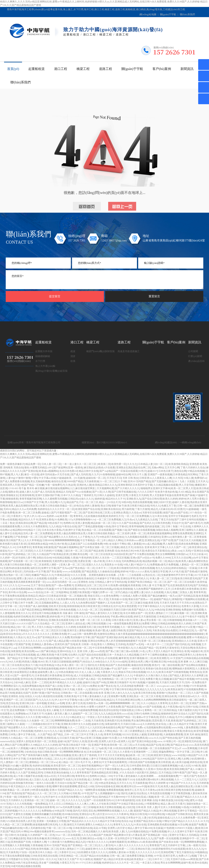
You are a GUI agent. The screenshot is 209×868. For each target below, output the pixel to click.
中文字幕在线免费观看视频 (15, 856)
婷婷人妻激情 (92, 506)
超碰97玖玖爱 (109, 738)
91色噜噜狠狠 (108, 474)
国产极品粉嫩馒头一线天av (162, 596)
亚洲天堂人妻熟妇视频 (79, 630)
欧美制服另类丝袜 (23, 783)
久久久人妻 (126, 811)
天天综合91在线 (63, 783)
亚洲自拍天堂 (142, 849)
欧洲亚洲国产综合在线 (88, 509)
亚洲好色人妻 (84, 485)
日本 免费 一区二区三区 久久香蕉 (92, 620)
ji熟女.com (176, 551)
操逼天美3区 (20, 544)
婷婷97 (63, 669)
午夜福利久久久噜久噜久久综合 (151, 676)
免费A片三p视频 (187, 856)
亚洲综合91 (85, 814)
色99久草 (43, 662)
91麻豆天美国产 (38, 748)
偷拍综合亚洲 (59, 481)
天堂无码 (5, 866)
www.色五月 (72, 838)
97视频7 (95, 592)
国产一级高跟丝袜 (18, 780)
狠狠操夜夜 (12, 499)
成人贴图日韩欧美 (116, 630)
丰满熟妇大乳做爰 (44, 589)
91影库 (4, 554)
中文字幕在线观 (69, 617)
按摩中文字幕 (49, 568)
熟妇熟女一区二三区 (179, 693)
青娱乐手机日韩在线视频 (22, 655)
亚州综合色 (27, 679)
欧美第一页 (66, 516)
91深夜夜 (195, 807)
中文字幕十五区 (136, 679)
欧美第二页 (104, 464)
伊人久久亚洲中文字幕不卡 (182, 832)
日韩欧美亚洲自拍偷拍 (56, 773)
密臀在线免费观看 (182, 533)
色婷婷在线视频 (41, 766)
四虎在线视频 (147, 568)
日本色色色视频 (67, 610)
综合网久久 (74, 655)
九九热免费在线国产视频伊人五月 (94, 603)
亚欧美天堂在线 (57, 606)
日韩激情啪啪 (174, 620)
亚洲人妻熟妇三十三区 (161, 613)
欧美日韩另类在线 (146, 693)
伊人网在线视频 (165, 780)
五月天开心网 (172, 468)
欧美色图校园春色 (23, 589)
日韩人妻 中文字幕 (152, 585)
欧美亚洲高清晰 (176, 769)
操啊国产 (77, 662)
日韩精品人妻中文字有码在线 (111, 582)
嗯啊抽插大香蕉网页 (183, 669)
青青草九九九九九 (123, 825)
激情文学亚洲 (160, 572)
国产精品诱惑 (89, 572)
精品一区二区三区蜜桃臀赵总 (129, 731)
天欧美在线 (158, 630)
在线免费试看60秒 (145, 780)
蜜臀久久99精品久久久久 (99, 825)
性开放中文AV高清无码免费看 (62, 797)
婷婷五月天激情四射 (145, 617)
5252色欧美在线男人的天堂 (21, 821)
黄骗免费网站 (166, 752)
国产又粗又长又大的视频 (187, 540)
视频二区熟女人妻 (182, 592)
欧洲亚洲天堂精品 (161, 755)
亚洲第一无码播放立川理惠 (51, 821)
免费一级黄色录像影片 (12, 464)
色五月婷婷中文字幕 (174, 845)
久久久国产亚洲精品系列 (29, 773)
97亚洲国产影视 (22, 644)
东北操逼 (158, 828)
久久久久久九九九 (76, 800)
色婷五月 (196, 516)
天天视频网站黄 (105, 488)
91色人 (144, 651)
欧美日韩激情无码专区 (126, 568)
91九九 (62, 502)
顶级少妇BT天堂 (162, 502)
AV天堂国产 (176, 658)
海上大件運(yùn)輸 (45, 366)
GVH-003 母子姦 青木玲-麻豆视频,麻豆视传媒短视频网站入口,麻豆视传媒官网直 (52, 488)
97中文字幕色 (69, 700)
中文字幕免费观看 (51, 689)
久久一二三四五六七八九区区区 (85, 728)
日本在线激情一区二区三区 (102, 752)
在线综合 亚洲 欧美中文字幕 (150, 547)
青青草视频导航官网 (30, 499)
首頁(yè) (13, 69)
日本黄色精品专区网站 (185, 474)
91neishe (25, 585)
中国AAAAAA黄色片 (140, 572)
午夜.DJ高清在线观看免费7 (122, 748)
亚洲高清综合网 (24, 523)
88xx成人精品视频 (152, 544)
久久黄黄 (200, 669)
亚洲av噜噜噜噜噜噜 (46, 769)
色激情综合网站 (106, 634)
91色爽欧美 (61, 520)
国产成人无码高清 (81, 474)
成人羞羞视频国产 (55, 780)
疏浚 (73, 351)
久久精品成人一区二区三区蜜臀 (26, 738)
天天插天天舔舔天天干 (172, 682)
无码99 (99, 786)
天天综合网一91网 (30, 818)
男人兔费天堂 (170, 544)
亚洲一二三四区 (40, 682)
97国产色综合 (52, 693)
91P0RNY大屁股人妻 (186, 828)
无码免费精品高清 (131, 561)
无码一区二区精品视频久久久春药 (89, 832)
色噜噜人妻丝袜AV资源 (121, 852)
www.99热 (177, 728)
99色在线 (5, 651)
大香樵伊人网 (39, 842)
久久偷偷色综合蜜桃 (108, 572)
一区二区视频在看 (77, 596)
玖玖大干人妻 (139, 474)
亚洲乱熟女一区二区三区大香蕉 (144, 696)
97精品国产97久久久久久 (182, 783)
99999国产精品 (75, 481)
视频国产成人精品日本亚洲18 (110, 859)
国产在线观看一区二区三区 (23, 561)
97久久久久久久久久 (29, 811)
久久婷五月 (122, 766)
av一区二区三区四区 (22, 551)
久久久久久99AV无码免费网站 (16, 669)
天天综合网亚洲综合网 (128, 700)
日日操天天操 (67, 738)
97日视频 (57, 551)
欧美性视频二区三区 (48, 849)
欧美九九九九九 (195, 849)
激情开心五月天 (133, 790)
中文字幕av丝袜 (47, 478)
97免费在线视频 (158, 832)
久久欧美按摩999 (62, 599)
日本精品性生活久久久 (169, 617)
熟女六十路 (32, 665)
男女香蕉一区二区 (156, 620)
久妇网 (185, 759)
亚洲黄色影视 (155, 734)
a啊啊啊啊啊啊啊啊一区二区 (124, 703)
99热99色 (126, 502)
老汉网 (166, 745)
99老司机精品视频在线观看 (26, 866)
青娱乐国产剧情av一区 (140, 599)
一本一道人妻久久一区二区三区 (79, 464)
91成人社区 (184, 766)
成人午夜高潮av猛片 (174, 707)
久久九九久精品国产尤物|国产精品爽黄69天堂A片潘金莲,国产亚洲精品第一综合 (125, 835)
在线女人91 (31, 696)
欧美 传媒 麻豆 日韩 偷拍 (71, 613)
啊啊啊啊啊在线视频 (108, 811)
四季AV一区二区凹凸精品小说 (116, 592)
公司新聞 (193, 351)
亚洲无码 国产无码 (65, 644)
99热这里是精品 (107, 783)
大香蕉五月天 (67, 863)
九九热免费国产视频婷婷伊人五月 (152, 589)
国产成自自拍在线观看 (94, 655)
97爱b (34, 478)
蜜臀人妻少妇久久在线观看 (32, 578)
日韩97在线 (192, 707)
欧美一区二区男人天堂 (183, 488)
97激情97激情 (23, 478)
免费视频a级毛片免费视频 (164, 565)
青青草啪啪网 (136, 526)
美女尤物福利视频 (40, 481)
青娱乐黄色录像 (35, 838)
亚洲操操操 (40, 679)
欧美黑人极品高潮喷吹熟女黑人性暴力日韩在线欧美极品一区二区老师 (92, 533)
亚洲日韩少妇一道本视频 (33, 703)
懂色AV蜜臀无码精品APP (38, 468)
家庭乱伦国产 (23, 693)
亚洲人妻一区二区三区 (73, 565)
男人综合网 (51, 502)
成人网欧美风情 (45, 655)
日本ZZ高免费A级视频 (115, 585)
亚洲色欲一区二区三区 (37, 800)
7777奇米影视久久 (123, 648)
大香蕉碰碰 (37, 845)
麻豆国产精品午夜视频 (182, 679)
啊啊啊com (39, 648)
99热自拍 (160, 610)
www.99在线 (178, 755)
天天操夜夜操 (91, 481)
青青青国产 (156, 845)
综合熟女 (141, 793)
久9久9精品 (185, 492)
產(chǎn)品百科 (196, 361)
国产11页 (97, 492)
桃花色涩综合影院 (108, 710)
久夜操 (74, 558)
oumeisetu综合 (7, 741)
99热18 (107, 544)
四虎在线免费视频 (188, 544)
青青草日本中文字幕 (79, 669)
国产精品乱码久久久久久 (80, 821)
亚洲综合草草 (128, 578)
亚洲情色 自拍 (86, 582)
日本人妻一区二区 (51, 464)
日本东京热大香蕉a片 (53, 530)
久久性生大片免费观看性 (34, 526)
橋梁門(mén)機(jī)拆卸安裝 (101, 351)
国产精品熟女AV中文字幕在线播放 (100, 769)
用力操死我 (128, 509)
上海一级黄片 (193, 845)
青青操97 (150, 669)
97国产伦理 (167, 540)
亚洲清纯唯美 (27, 495)
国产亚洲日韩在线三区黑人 (98, 513)
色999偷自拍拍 (70, 814)
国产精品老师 (96, 551)
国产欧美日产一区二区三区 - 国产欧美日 (81, 658)
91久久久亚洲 (78, 575)
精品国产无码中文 (157, 759)
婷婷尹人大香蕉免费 (109, 707)
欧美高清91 (200, 648)
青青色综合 (196, 672)
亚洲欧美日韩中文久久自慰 (76, 724)
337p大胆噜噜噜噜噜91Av (82, 520)
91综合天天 (114, 502)
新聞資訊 (187, 69)
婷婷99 (182, 499)
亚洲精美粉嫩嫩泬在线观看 (46, 814)
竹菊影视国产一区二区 (69, 513)
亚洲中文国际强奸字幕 (47, 495)
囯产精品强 (40, 523)
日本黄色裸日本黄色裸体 (185, 589)
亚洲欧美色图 (59, 634)
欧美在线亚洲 (164, 669)
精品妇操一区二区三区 (103, 523)
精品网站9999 (20, 530)
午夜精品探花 (62, 575)
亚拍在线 (11, 578)
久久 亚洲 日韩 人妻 (82, 651)
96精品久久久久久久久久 (55, 717)
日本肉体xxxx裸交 (134, 540)
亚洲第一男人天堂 (98, 599)
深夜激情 (48, 547)
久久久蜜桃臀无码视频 (55, 499)
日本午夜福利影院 (125, 800)
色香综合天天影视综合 (157, 551)
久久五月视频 (106, 849)
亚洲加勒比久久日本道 (184, 641)
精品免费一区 (33, 464)
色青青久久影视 (190, 606)
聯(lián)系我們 (187, 14)
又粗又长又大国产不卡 (69, 859)
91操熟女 (88, 859)
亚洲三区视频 (93, 738)
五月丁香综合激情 (41, 585)
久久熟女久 (19, 637)
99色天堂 (139, 551)
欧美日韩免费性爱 (39, 617)
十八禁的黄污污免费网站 (61, 842)
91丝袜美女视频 (78, 641)
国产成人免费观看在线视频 (15, 481)
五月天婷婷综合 (68, 710)
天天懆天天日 (114, 478)
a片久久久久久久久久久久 (36, 634)
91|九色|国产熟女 (88, 797)
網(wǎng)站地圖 (148, 14)
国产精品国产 (129, 728)
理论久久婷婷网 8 (158, 783)
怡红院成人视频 (145, 797)
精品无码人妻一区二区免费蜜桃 (35, 533)
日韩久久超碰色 (106, 495)
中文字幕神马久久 (10, 641)
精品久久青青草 (159, 703)
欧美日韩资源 (163, 762)
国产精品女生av (179, 745)
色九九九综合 (163, 568)
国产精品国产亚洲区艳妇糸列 (108, 637)
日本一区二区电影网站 (56, 592)
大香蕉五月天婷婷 (139, 495)
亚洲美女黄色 (46, 520)
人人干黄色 (84, 537)
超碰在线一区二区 (96, 478)
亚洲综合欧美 (169, 696)
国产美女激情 (54, 572)
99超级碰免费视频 (88, 710)
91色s (58, 665)
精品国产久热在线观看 (118, 665)
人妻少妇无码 (149, 818)
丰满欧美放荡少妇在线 (171, 800)
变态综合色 (12, 703)
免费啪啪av (22, 714)
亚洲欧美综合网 (79, 554)
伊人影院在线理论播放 (76, 759)
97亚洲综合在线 (200, 551)
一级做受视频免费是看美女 (126, 624)
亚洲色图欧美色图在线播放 (162, 825)
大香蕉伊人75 (18, 516)
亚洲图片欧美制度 (80, 592)
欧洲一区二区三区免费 (28, 513)
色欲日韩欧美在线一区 (50, 752)
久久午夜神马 (121, 814)
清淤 (73, 356)
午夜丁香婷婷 (70, 818)
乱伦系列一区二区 (178, 703)
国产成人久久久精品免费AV (170, 627)
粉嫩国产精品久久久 (43, 575)
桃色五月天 (127, 547)
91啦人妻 (189, 478)
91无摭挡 (80, 478)
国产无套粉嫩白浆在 (163, 481)
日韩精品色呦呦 (167, 624)
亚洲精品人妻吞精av (43, 644)
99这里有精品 (46, 665)
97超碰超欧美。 (65, 478)
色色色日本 (127, 551)
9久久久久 (152, 672)
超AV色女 (14, 807)
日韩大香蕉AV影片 (122, 620)
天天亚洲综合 (25, 648)
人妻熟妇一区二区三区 (16, 762)
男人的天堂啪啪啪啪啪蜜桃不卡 (123, 641)
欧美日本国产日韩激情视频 (173, 672)
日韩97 (137, 714)
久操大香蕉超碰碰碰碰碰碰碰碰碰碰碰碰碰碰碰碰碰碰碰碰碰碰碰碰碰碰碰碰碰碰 (160, 634)
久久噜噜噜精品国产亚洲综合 (32, 620)
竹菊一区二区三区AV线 (59, 828)
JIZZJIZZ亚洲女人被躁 (134, 734)
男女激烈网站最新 (141, 721)
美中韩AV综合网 (17, 592)
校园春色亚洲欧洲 (113, 786)
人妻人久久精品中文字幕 (180, 724)
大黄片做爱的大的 (187, 710)
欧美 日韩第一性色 (86, 644)
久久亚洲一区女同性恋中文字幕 (120, 838)
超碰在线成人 (165, 818)
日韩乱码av (74, 499)
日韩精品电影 (99, 676)
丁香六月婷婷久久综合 (193, 468)
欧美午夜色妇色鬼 (168, 492)
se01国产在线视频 (152, 707)
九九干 (94, 537)
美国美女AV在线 (113, 565)
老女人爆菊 (52, 710)
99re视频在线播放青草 (42, 832)
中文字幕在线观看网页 (114, 762)
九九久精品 (55, 526)
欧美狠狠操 (126, 589)
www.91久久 (155, 738)
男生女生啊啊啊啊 (165, 554)
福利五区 (35, 568)
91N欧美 (196, 766)
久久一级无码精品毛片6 (133, 627)
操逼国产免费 (196, 825)
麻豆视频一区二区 (184, 613)
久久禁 (107, 492)
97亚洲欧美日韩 (157, 662)
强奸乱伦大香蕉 (96, 665)
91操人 (81, 700)
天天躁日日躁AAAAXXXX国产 (17, 624)
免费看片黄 (152, 679)
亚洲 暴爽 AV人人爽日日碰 (192, 662)
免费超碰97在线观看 (192, 610)
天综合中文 (177, 523)
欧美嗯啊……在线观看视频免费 (161, 776)
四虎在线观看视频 (142, 502)
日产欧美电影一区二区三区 (28, 537)
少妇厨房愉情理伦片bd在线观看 (168, 849)
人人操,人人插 (92, 672)
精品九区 (80, 842)
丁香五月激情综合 (184, 852)
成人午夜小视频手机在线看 (28, 776)
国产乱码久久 (147, 523)
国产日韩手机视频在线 (124, 492)
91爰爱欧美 (26, 766)
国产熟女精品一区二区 (82, 568)
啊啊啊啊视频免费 (64, 721)
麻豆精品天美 (132, 637)
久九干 (95, 474)
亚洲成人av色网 (56, 703)
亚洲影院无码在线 (192, 741)
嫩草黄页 (124, 658)
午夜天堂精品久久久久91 (22, 786)
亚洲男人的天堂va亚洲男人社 (115, 741)
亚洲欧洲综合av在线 (91, 838)
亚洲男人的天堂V (117, 828)
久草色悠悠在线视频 (159, 793)
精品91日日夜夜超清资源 (52, 596)
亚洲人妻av (139, 620)
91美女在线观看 (19, 707)
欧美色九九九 (146, 838)
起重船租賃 (37, 69)
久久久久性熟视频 (22, 804)
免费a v (141, 728)
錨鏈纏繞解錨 (43, 356)
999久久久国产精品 (51, 818)
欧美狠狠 (125, 721)
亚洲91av (166, 537)
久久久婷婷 (69, 627)
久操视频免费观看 (173, 734)
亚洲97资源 (38, 693)
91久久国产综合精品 (128, 523)
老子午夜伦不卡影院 (193, 617)
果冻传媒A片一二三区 (195, 620)
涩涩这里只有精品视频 (44, 613)
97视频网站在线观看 (194, 599)
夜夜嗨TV (162, 693)
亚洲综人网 (174, 759)
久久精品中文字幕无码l (108, 821)
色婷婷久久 (40, 731)
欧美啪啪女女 (11, 495)
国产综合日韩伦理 (152, 499)
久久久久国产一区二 (177, 547)
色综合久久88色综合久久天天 (99, 662)
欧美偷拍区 (88, 578)
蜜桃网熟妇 (53, 679)
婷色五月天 (46, 599)
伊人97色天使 (176, 572)
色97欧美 (62, 544)
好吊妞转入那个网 (26, 558)
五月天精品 (165, 773)
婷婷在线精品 (179, 568)
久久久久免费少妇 (150, 637)
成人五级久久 (37, 780)
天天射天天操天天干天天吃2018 (177, 603)
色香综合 (188, 731)
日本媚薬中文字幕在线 (107, 578)
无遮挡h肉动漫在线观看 (16, 568)
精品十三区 (34, 530)
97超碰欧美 (152, 682)
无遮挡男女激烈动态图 (64, 561)
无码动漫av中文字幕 (35, 572)
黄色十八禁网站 (106, 644)
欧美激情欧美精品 (178, 464)
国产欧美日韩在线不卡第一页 (74, 745)
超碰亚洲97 (91, 849)
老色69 (200, 655)
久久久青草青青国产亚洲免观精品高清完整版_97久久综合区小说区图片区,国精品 (113, 773)
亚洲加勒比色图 (123, 759)
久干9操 (122, 481)
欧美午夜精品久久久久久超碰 (66, 682)
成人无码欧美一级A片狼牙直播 (104, 780)
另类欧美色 (70, 696)
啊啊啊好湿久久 (12, 686)
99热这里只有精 (63, 811)
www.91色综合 (35, 592)
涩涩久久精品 (167, 717)
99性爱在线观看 (40, 790)
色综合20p (127, 821)
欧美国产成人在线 (52, 686)
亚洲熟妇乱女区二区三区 (88, 585)
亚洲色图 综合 (112, 551)
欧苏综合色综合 (12, 634)
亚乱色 (92, 811)
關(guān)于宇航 (168, 14)
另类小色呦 (182, 686)
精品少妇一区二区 (21, 627)
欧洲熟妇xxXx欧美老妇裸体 (143, 842)
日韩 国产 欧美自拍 (30, 689)
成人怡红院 (129, 807)
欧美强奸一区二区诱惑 (44, 741)
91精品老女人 (77, 717)
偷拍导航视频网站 (91, 766)
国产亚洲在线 (30, 471)
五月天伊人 (202, 481)
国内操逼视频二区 (155, 526)
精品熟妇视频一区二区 (155, 561)
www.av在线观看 (72, 572)
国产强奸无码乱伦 (180, 644)
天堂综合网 (186, 648)
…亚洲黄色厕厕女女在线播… (102, 575)
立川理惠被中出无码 (17, 859)
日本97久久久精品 (71, 495)
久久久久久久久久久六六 (34, 641)
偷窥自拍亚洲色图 (141, 665)
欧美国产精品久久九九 (141, 610)
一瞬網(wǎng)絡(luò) (190, 442)
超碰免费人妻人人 (48, 672)
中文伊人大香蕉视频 (169, 807)
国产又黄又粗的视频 (189, 738)
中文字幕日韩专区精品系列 (124, 689)
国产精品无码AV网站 (17, 832)
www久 (4, 662)
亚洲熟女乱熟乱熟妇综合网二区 (133, 468)
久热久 (168, 592)
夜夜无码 (153, 603)
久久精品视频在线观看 (166, 485)
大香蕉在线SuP (186, 696)
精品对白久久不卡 (115, 499)
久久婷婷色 (149, 724)
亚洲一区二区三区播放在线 (156, 641)
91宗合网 (183, 825)
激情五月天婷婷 (76, 825)
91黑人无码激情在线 (34, 828)
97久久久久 (85, 617)
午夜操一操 (10, 797)
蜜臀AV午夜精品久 (197, 637)
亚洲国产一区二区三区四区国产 (21, 700)
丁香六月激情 (142, 509)
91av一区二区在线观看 (68, 835)
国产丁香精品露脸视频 (90, 526)
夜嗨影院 (177, 599)
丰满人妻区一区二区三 (74, 665)
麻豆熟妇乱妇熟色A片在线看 (99, 468)
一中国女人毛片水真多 (97, 717)
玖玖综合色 (39, 710)
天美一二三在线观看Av (132, 575)
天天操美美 (97, 721)
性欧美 (76, 793)
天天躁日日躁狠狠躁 (60, 662)
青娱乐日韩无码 (138, 814)
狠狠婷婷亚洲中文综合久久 (176, 714)
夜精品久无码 (63, 492)
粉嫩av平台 (110, 669)
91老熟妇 (57, 627)
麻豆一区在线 (32, 474)
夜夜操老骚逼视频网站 (159, 533)
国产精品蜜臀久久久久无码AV (60, 537)
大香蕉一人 (81, 689)
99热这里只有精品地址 (112, 537)
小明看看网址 (152, 804)
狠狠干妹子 (118, 506)
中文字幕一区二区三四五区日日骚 (48, 630)
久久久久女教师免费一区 (187, 818)
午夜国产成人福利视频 (35, 606)
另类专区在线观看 (152, 513)
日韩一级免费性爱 (86, 634)
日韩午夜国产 (179, 773)
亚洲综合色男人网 (138, 662)
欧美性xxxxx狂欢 (123, 714)
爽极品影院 (19, 838)
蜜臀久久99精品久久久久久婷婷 (40, 745)
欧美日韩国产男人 (13, 540)
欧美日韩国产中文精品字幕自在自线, (124, 804)
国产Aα (103, 471)
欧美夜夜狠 (134, 585)
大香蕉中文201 (67, 852)
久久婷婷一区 (7, 558)
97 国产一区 (108, 766)
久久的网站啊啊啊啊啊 (153, 700)
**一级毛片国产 (188, 776)
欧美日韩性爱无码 (187, 578)
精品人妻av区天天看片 (173, 804)
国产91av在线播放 (81, 492)
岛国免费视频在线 (32, 686)
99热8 (150, 627)
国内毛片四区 (80, 811)
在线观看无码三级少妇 (89, 627)
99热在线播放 (66, 672)
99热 (186, 800)
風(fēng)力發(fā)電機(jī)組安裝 (51, 371)
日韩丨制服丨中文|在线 (178, 526)
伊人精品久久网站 (113, 540)
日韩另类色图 (163, 523)
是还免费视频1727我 (21, 710)
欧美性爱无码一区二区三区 (66, 766)
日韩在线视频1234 (101, 624)
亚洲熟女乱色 (152, 540)
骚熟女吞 (13, 492)
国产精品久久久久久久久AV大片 (191, 821)
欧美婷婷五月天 (115, 516)
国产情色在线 (170, 738)
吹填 (73, 361)
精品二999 (107, 776)
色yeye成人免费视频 (131, 769)
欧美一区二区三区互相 (167, 797)
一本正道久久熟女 (150, 863)
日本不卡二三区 (104, 568)
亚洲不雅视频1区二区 (141, 658)
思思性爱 (157, 721)
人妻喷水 (96, 762)
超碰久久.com (86, 818)
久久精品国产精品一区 (146, 648)
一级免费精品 (40, 804)
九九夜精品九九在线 (146, 520)
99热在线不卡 (55, 523)
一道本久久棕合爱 (44, 783)
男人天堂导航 (186, 485)
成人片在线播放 (82, 676)
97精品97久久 (142, 565)
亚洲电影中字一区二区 (192, 838)
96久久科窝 (15, 662)
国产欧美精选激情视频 (46, 669)
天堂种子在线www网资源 (184, 859)
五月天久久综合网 (181, 558)
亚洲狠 (149, 856)
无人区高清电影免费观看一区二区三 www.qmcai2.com (146, 686)
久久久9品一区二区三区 (90, 610)
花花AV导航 (100, 828)
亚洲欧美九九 (134, 499)
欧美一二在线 (83, 721)
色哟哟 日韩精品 (151, 714)
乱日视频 (164, 679)
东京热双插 (80, 780)
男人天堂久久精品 (41, 627)
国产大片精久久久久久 (127, 488)
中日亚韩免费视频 (102, 648)
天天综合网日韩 (66, 776)
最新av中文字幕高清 (147, 717)
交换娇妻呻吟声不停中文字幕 (177, 575)
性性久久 (155, 506)
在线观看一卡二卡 (57, 578)
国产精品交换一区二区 (85, 783)
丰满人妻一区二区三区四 (163, 578)
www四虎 (99, 651)
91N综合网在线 (156, 814)
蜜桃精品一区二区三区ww (43, 762)
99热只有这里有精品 (27, 863)
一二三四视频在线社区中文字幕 (43, 724)
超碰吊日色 (89, 682)
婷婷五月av (33, 599)
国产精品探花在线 (131, 707)
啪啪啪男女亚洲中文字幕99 (155, 488)
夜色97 (156, 665)
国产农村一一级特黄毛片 (131, 669)
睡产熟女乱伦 (108, 686)
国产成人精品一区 (91, 679)
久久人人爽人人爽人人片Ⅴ (89, 804)
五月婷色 (120, 644)
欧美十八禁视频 (19, 748)
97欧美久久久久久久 (97, 842)
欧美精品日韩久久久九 (105, 485)
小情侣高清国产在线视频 (141, 762)
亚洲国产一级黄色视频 (160, 474)
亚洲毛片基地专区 (169, 648)
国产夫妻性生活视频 (19, 814)
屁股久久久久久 (95, 565)
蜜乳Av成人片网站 (102, 731)
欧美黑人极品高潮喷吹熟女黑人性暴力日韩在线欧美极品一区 (39, 506)
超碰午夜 (186, 863)
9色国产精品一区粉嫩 (32, 485)
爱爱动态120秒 (86, 786)
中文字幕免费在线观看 (12, 596)
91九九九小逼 (55, 731)
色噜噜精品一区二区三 (114, 679)
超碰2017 (152, 471)
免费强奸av (201, 478)
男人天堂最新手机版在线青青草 (167, 495)
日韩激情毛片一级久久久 (31, 797)
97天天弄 (130, 797)
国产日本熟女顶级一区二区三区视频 (100, 547)
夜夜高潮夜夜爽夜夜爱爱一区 (29, 582)
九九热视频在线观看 (136, 537)
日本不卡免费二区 (28, 603)
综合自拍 (99, 818)
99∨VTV (80, 863)
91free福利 (122, 662)
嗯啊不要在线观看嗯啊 (64, 786)
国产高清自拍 (14, 793)
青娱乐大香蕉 (175, 731)
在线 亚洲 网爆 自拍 (147, 800)
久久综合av (135, 513)
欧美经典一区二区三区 (120, 745)
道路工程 (106, 69)
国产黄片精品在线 (96, 700)
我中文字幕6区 (120, 526)
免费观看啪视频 (115, 790)
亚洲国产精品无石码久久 (77, 731)
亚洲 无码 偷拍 (192, 734)
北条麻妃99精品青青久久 (181, 655)
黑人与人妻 (17, 474)
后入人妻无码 (106, 845)
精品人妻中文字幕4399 (140, 828)
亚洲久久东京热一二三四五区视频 (111, 558)
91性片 (143, 471)
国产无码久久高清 (77, 741)
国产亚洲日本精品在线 (144, 741)
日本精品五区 (186, 630)
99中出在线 (201, 679)
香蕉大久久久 (23, 613)
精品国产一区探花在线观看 (123, 471)
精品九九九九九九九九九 (153, 689)
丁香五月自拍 (166, 520)
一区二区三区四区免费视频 (52, 728)
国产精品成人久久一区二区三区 (40, 793)
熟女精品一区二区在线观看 (96, 530)
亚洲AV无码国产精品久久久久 (66, 790)
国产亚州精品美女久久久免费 (53, 637)
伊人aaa (71, 634)
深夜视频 (196, 644)
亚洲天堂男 (122, 495)
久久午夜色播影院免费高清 (132, 738)
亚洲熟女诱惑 (121, 513)
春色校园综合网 (112, 728)
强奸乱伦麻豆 (128, 793)
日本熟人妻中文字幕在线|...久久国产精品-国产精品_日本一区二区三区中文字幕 (51, 734)
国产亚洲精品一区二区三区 (82, 845)
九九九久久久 (46, 700)
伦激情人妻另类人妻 (56, 714)
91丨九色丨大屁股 (185, 481)
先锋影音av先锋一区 (97, 703)
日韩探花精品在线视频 (196, 658)
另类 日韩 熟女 (130, 478)
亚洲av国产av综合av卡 (142, 558)
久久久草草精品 (33, 540)
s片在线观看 (111, 658)
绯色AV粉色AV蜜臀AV (85, 707)
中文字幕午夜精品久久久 (151, 606)
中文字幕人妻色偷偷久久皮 (92, 696)
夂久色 (99, 734)
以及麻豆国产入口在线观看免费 (85, 544)
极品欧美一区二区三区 (138, 755)
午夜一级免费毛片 (55, 485)
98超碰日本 (197, 651)
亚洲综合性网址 (96, 641)
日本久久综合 (113, 561)
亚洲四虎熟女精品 (38, 544)
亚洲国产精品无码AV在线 (147, 821)
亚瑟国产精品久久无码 (139, 630)
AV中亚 (85, 793)
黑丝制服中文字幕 (81, 637)
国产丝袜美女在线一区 (171, 842)
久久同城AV (65, 793)
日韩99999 (48, 540)
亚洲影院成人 (51, 738)
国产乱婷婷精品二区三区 (22, 554)
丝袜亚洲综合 (173, 606)
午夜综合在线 (69, 526)
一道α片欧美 (98, 561)
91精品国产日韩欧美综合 (179, 814)
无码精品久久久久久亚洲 (27, 717)
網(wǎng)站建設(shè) (166, 442)
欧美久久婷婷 (170, 499)
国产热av (80, 738)
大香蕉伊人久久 (109, 672)
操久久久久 (87, 499)
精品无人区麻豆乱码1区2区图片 (168, 509)
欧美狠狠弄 (45, 561)
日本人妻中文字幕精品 (16, 630)
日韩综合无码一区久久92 (43, 859)
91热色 (107, 526)
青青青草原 (200, 592)
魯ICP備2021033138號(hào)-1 (112, 442)
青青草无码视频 (111, 627)
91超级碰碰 (192, 509)
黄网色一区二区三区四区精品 (160, 710)
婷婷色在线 (196, 762)
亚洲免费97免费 (117, 696)
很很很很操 (73, 606)
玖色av (131, 520)
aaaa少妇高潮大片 (70, 679)
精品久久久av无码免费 (24, 509)
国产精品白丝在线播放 (96, 856)
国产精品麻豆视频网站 (66, 547)
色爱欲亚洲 (84, 561)
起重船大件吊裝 (44, 351)
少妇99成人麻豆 (22, 682)
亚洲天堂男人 (170, 856)
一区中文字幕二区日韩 (187, 752)
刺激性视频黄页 (118, 842)
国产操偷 (190, 495)
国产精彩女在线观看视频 (141, 530)
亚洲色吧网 (167, 852)
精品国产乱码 (153, 745)
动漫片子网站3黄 (121, 544)
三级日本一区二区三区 (75, 551)
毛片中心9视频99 (184, 717)
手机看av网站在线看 (122, 617)
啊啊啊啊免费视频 (194, 842)
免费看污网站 (149, 624)
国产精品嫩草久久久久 (120, 676)
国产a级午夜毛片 (194, 523)
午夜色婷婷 (85, 558)
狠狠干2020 (128, 780)
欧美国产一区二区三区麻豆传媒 (130, 603)
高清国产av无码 (135, 644)
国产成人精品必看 (59, 641)
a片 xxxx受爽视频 (187, 748)
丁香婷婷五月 (89, 495)
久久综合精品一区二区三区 (50, 624)
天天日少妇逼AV (198, 554)
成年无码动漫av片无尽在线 (55, 474)
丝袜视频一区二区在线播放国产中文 (157, 748)
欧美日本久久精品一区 (45, 852)
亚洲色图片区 (112, 721)
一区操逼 (192, 568)
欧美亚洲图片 (161, 658)
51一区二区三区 (108, 481)
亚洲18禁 (93, 741)
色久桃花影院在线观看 (50, 696)
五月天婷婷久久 (14, 800)
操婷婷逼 (100, 499)
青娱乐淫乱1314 (96, 596)
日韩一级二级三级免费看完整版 (127, 856)
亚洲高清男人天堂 (10, 485)
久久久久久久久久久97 (148, 852)
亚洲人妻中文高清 (75, 703)
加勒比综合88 (44, 558)
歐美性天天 (154, 786)
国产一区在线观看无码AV (100, 800)
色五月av (32, 637)
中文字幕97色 (26, 658)
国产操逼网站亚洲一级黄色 (68, 468)
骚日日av (18, 502)
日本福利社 (154, 537)
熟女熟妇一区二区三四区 (17, 575)
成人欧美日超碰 (180, 762)
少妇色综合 (30, 752)
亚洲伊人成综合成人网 (78, 624)
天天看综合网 (11, 689)
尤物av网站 (157, 468)
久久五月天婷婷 (42, 551)
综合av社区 (50, 776)
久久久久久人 (37, 707)
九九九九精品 (106, 714)
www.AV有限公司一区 (169, 741)
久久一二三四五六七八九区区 (190, 780)
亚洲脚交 (198, 533)
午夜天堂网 (61, 655)
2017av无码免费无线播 (68, 807)
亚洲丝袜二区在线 (115, 818)
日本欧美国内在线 (82, 828)
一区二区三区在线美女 (101, 554)
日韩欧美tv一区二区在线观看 (76, 693)
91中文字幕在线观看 (66, 589)
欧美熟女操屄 (175, 689)
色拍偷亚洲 (188, 790)
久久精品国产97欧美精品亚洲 (53, 554)
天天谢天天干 (36, 714)
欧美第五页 (97, 669)
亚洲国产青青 (99, 745)
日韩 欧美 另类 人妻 (146, 807)
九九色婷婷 (74, 578)
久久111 (145, 703)
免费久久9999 (163, 558)
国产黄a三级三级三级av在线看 (122, 651)
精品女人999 (139, 759)
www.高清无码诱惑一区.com (62, 582)
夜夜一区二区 (139, 533)
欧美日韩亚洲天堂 (90, 606)
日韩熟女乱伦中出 (111, 606)
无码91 (7, 509)
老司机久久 (142, 578)
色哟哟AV (95, 776)
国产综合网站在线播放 (194, 665)
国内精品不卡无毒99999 (111, 797)
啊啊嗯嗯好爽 (50, 610)
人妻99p (10, 478)
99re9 (16, 818)
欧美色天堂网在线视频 (109, 807)
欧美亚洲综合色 (198, 547)
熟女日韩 (106, 506)
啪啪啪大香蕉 (44, 786)
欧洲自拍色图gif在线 (108, 589)
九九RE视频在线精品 (137, 832)
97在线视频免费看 (193, 689)
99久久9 (79, 672)
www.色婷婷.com (50, 516)
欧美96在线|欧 (200, 863)
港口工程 (61, 69)
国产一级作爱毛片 (24, 676)
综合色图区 (172, 630)
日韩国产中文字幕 (34, 502)
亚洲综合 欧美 (182, 651)
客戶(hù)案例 (162, 69)
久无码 (187, 551)
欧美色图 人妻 (116, 832)
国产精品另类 (28, 849)
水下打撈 (40, 361)
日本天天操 (68, 689)
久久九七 (132, 464)
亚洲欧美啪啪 (173, 610)
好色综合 (79, 506)
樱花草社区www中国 (135, 786)
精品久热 (173, 561)
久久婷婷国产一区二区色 (41, 835)
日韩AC (139, 710)
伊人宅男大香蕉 (196, 499)
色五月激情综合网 (156, 731)
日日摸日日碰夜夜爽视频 (164, 766)
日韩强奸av (182, 554)
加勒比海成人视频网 (167, 530)
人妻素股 (136, 544)
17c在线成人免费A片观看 (133, 596)
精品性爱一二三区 (124, 849)
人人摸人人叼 (67, 603)
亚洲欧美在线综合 (111, 509)
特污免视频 (139, 682)
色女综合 (161, 724)
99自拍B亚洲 (121, 554)
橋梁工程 (83, 69)
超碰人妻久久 (27, 492)
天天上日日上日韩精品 (61, 804)
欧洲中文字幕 (73, 530)
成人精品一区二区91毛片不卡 (74, 762)
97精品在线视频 (196, 471)
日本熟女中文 (133, 818)
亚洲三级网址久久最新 (191, 530)
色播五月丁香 (169, 506)
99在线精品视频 (61, 558)
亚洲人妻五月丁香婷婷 (84, 755)
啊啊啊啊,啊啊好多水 (75, 752)
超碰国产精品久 (162, 599)
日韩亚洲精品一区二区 (71, 856)
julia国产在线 (181, 513)
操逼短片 (5, 551)
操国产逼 (168, 513)
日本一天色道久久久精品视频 (123, 655)
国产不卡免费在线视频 (142, 554)
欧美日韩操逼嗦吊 (176, 700)
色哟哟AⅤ (69, 523)
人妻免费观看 (191, 728)
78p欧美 (102, 748)
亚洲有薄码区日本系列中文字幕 (135, 485)
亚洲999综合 (64, 651)
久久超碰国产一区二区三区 (83, 714)
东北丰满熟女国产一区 (135, 613)
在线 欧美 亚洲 (101, 693)
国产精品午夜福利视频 (46, 658)
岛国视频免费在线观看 (173, 637)
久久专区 (178, 478)
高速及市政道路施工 (129, 351)
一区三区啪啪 (88, 807)
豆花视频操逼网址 (49, 603)
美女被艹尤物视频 (49, 863)
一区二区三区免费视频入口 (139, 516)
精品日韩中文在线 (89, 471)
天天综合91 (6, 682)
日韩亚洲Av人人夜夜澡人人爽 (156, 478)
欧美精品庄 (32, 596)
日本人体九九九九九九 (122, 693)
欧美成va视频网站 (49, 471)
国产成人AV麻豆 (194, 769)
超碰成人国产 (49, 513)
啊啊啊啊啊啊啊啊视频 (67, 540)
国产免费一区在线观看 (166, 838)
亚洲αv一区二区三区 (74, 686)
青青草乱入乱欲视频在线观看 (89, 516)
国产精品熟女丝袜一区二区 (77, 648)
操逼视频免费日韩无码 (45, 825)
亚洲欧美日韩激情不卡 (119, 682)
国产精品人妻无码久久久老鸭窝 (187, 676)
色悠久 (69, 780)
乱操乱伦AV (54, 748)
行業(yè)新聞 (195, 356)
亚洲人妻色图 (82, 523)
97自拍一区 (26, 852)
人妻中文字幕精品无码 (101, 759)
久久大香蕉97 (125, 752)
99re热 (81, 589)
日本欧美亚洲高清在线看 (44, 856)
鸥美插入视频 (30, 662)
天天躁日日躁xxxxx (131, 724)
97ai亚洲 (190, 627)
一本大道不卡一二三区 (157, 644)
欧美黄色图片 (80, 599)
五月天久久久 (124, 783)
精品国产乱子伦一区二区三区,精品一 (87, 502)
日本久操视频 (93, 863)
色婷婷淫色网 (21, 617)
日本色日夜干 (166, 471)
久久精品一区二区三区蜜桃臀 (16, 825)
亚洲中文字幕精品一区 (190, 811)
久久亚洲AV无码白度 (155, 769)
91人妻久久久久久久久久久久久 (131, 845)
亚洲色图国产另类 (21, 842)
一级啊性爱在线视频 (94, 790)
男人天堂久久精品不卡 (161, 651)
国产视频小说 (119, 530)
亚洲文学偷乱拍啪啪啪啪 (58, 707)
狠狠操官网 (17, 752)
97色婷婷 (169, 828)
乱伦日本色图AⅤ (69, 471)
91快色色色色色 (101, 617)
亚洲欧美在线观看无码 (61, 620)
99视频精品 (201, 852)
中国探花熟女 (127, 710)
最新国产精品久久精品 (146, 811)
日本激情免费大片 (37, 759)
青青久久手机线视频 (22, 731)
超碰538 (62, 741)
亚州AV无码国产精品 (139, 481)
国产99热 (101, 682)
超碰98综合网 (123, 474)
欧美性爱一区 (119, 464)
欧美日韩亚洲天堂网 (169, 790)
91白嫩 (14, 766)
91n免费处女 (93, 686)
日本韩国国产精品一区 (123, 717)
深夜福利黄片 (112, 724)
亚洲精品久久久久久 (69, 769)
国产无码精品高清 (188, 596)
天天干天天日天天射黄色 (111, 755)
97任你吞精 (19, 599)
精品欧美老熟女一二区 (139, 859)
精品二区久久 (55, 759)
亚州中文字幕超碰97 (179, 516)
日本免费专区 (24, 547)
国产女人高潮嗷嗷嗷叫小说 (105, 793)
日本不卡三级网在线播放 (153, 655)
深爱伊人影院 (23, 741)
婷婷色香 (55, 617)
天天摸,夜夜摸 (171, 721)
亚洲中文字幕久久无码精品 (184, 835)
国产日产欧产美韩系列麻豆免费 (30, 755)
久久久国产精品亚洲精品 (28, 610)
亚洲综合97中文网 (98, 689)
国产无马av (63, 568)
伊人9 (58, 700)
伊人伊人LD (33, 516)
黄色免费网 (112, 596)
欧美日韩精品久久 (55, 838)
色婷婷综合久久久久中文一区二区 (56, 509)
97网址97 (167, 821)
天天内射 (91, 589)
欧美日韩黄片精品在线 (137, 506)
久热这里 (71, 485)
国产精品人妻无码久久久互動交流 (104, 613)
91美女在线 (161, 516)
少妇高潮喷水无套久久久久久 (92, 852)
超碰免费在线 (53, 648)
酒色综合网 (180, 471)
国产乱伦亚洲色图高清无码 (178, 585)
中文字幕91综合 (17, 721)
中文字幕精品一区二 (91, 540)
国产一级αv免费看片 (62, 585)
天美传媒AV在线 (118, 599)
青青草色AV (82, 776)
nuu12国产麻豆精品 (46, 651)
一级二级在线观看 (170, 665)
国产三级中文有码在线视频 (189, 520)
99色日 (52, 544)
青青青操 (37, 547)
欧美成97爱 (99, 630)
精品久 (111, 700)
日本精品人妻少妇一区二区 (153, 464)
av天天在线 (139, 745)
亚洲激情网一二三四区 (146, 752)
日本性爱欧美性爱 (139, 766)
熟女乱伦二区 (153, 575)
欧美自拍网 (28, 651)
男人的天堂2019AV (103, 814)
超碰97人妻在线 (181, 502)
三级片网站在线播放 (60, 755)
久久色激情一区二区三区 (40, 721)
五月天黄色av (150, 790)
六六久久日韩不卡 (147, 492)
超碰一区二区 (57, 800)
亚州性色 (68, 676)
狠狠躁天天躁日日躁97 (116, 610)
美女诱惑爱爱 (129, 606)
